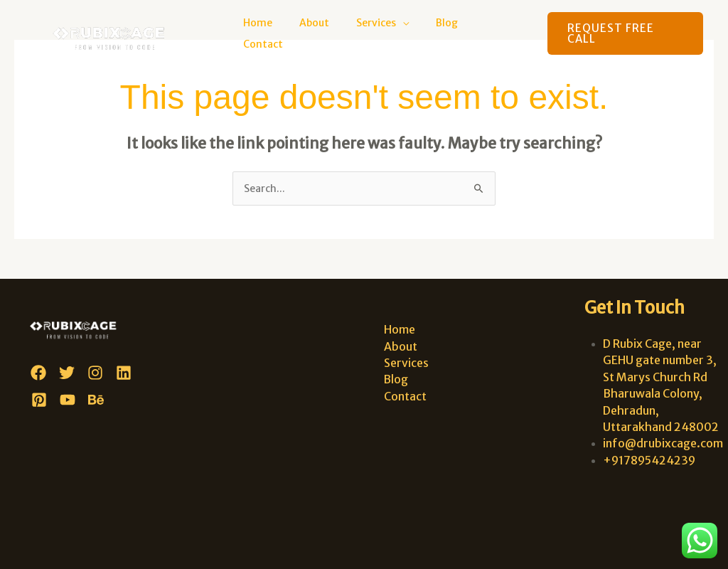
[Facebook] (38, 373)
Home (283, 33)
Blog (450, 33)
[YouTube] (68, 400)
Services (404, 363)
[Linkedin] (124, 373)
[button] (624, 34)
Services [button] (387, 33)
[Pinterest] (39, 400)
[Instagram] (95, 373)
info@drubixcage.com (663, 444)
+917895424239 (649, 460)
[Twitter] (67, 373)
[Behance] (96, 400)
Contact (501, 33)
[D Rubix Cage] (115, 33)
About (332, 33)
